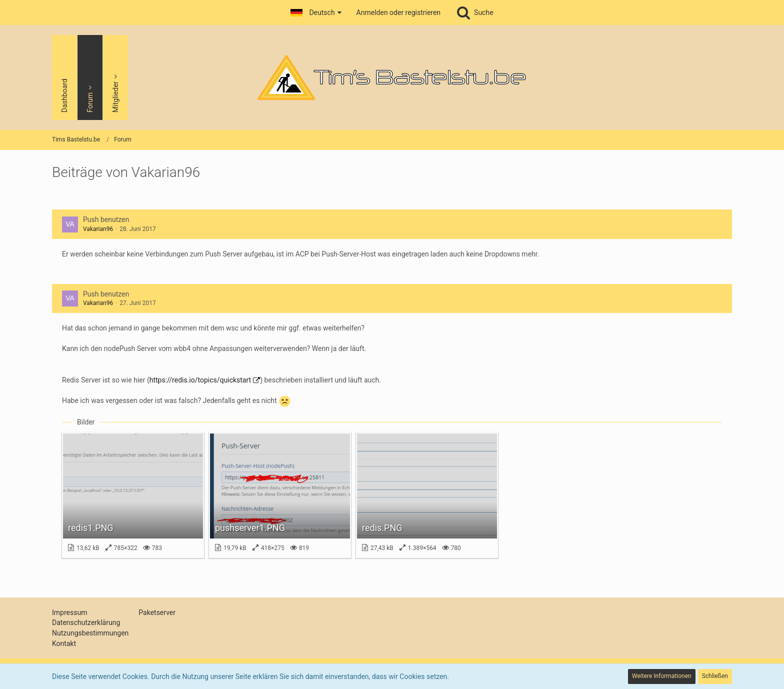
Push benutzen (106, 219)
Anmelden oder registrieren (398, 12)
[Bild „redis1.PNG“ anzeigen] (133, 495)
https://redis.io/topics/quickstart (200, 380)
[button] (316, 12)
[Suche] (474, 12)
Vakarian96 (98, 229)
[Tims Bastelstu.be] (392, 77)
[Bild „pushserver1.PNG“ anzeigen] (280, 495)
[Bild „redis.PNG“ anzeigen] (427, 495)
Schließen (715, 676)
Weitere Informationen (662, 676)
